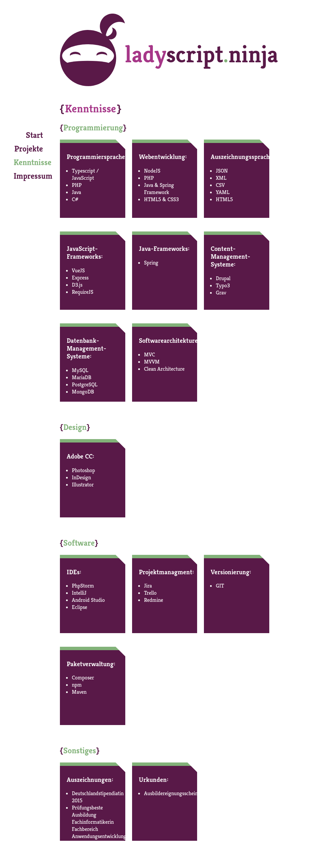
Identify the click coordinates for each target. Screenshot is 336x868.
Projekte (29, 149)
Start (34, 135)
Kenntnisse (33, 162)
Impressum (33, 176)
